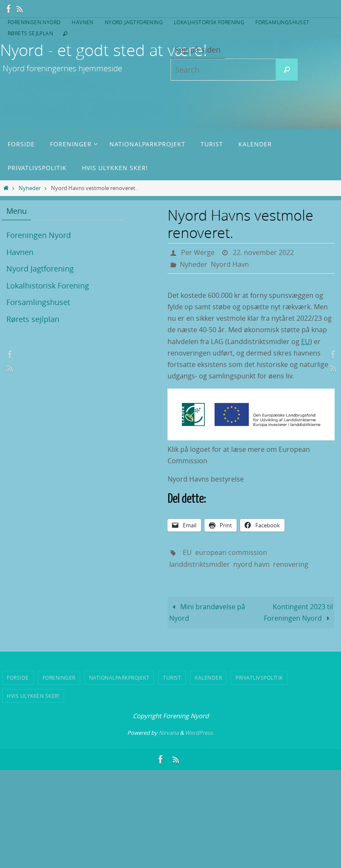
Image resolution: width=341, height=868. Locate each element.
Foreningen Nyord (34, 22)
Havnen (82, 22)
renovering (291, 564)
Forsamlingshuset (282, 22)
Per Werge (198, 252)
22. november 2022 (263, 252)
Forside (18, 678)
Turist (172, 678)
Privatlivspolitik (259, 678)
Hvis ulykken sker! (33, 696)
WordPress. (199, 733)
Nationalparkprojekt (119, 678)
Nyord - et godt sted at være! (103, 50)
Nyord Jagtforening (134, 22)
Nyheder (30, 188)
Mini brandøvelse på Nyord (207, 612)
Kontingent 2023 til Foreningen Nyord (298, 612)
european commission (231, 552)
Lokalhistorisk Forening (209, 22)
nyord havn (252, 564)
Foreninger (59, 678)
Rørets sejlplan (30, 33)
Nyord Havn (230, 264)
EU (306, 342)
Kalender (208, 678)
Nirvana (169, 733)
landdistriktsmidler (200, 564)
